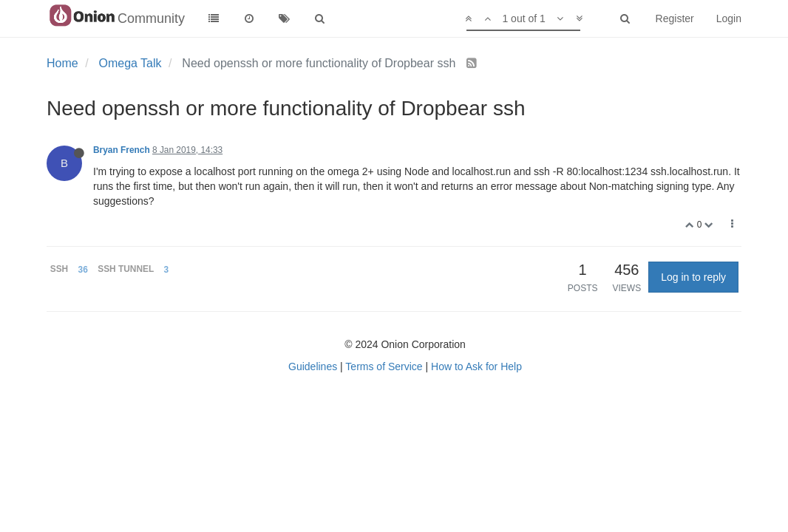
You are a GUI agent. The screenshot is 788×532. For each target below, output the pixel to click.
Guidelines (313, 366)
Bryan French (122, 150)
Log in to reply (693, 277)
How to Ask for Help (476, 366)
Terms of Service (384, 366)
